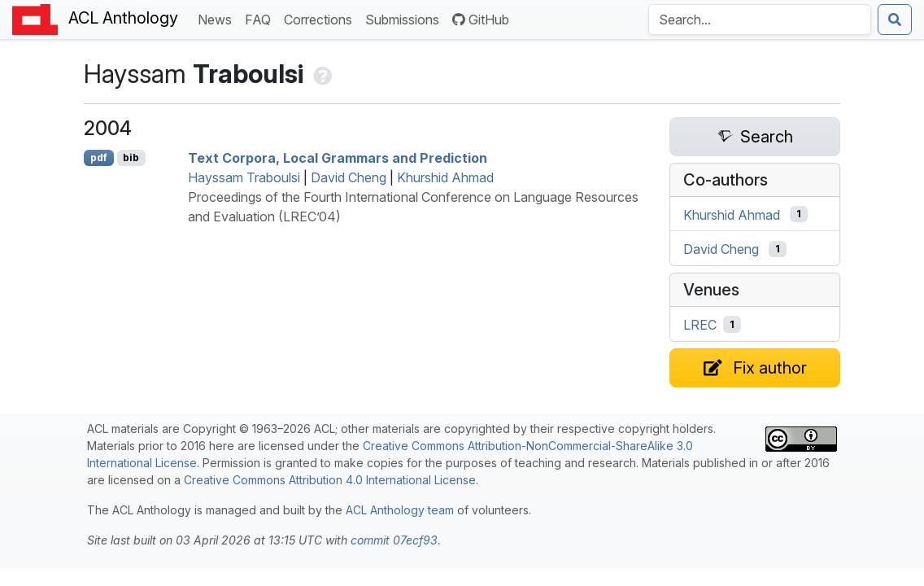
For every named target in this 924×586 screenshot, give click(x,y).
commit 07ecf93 (394, 540)
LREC (700, 325)
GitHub (481, 20)
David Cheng (349, 177)
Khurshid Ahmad (445, 177)
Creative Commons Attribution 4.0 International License (330, 480)
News (218, 18)
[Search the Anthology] (760, 20)
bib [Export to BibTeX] (131, 157)
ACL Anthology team (400, 510)
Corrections (321, 18)
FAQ (261, 18)
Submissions (405, 18)
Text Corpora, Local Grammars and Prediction (338, 158)
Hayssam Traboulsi (244, 177)
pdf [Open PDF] (99, 157)
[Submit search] (895, 20)
